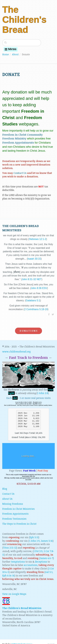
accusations (31, 565)
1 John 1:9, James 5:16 (41, 541)
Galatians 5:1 (33, 300)
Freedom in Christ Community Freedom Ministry (22, 137)
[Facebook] (49, 314)
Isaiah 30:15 (34, 259)
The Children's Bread (24, 20)
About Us (7, 499)
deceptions (41, 562)
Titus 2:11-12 (10, 548)
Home (6, 54)
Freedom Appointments (18, 143)
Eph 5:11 (34, 537)
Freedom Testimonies (14, 519)
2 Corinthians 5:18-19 (36, 309)
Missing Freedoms (13, 504)
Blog (5, 489)
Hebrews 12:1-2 (38, 239)
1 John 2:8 (43, 393)
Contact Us (20, 173)
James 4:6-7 (46, 558)
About (15, 54)
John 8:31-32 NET (32, 279)
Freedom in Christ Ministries (18, 509)
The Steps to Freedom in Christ (19, 524)
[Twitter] (53, 314)
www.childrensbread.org (16, 352)
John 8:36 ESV (39, 288)
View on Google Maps (14, 594)
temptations (18, 562)
